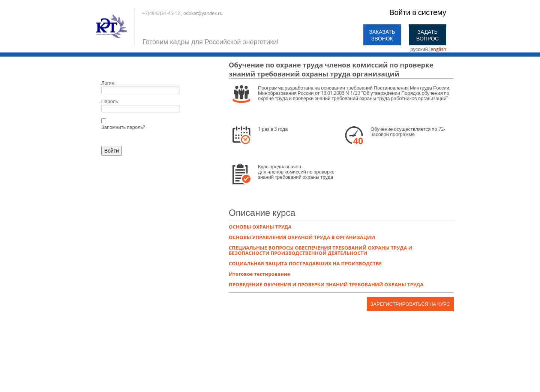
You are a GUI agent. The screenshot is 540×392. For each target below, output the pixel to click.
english (438, 49)
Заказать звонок (382, 35)
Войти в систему (418, 12)
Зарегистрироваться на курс (410, 304)
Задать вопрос (427, 35)
